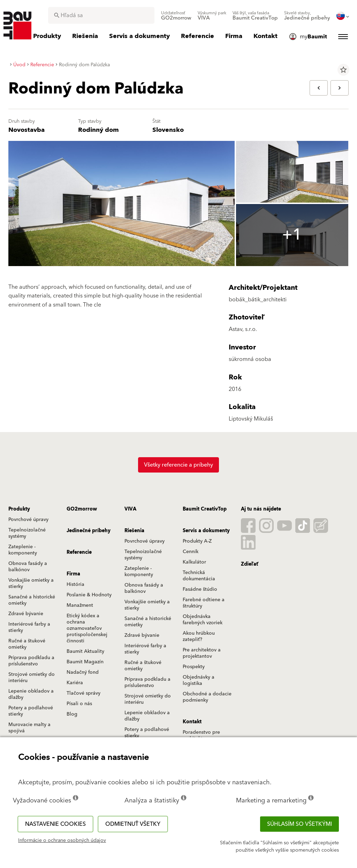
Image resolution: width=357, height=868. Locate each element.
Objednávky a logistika (199, 680)
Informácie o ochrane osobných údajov (62, 840)
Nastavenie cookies (55, 824)
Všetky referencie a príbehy (178, 465)
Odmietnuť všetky (133, 824)
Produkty (19, 509)
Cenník (191, 552)
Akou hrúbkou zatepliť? (199, 636)
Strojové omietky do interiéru (32, 678)
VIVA (130, 509)
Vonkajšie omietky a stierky (31, 583)
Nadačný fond (83, 672)
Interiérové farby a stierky (29, 627)
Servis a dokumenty (206, 531)
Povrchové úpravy (28, 520)
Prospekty (194, 667)
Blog (72, 714)
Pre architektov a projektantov (202, 653)
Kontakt (192, 722)
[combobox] (101, 15)
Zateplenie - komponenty (23, 550)
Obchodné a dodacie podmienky (207, 697)
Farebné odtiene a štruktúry (204, 603)
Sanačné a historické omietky (32, 600)
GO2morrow (82, 509)
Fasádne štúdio (200, 589)
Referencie (79, 552)
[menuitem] (176, 16)
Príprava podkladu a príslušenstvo (31, 661)
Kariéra (75, 683)
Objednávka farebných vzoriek (203, 620)
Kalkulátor (194, 562)
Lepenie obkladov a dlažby (31, 694)
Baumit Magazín (85, 662)
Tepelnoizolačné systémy (27, 533)
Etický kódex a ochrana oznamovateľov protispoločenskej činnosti (87, 628)
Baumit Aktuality (85, 651)
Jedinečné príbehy (89, 531)
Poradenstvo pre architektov (201, 735)
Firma (73, 574)
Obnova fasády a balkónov (28, 567)
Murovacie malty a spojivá (29, 728)
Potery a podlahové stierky (31, 711)
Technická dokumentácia (199, 576)
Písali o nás (79, 704)
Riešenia (134, 531)
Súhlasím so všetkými (299, 824)
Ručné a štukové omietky (27, 644)
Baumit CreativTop (205, 509)
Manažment (80, 605)
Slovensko (168, 130)
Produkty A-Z (197, 541)
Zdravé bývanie (26, 614)
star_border (343, 70)
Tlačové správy (83, 693)
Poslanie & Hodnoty (89, 595)
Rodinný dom (98, 130)
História (75, 584)
